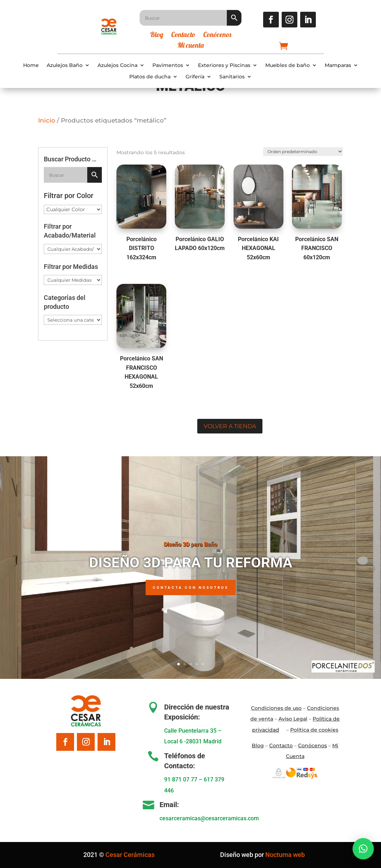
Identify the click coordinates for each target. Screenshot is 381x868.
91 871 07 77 (181, 779)
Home (31, 65)
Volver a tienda (230, 426)
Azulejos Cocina (118, 65)
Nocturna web (285, 855)
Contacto (183, 35)
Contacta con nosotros (191, 588)
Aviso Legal (293, 719)
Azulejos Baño (65, 65)
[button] (363, 849)
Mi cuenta (190, 46)
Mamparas (338, 65)
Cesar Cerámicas (130, 855)
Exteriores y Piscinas (224, 65)
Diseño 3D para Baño (190, 544)
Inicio (47, 120)
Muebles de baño (288, 65)
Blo (258, 745)
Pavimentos (168, 65)
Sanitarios (232, 77)
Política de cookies (314, 730)
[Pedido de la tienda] (302, 151)
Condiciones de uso (276, 708)
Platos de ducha (150, 77)
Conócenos (217, 35)
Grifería (195, 77)
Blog (157, 35)
